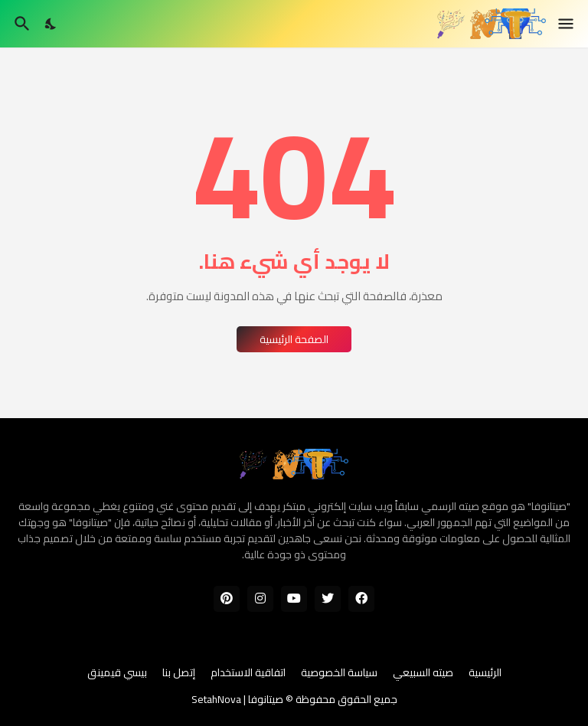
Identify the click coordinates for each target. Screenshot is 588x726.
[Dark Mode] (51, 24)
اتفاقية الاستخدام (248, 673)
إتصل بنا (179, 673)
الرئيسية (485, 673)
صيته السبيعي (423, 673)
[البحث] (20, 24)
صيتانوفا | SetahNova (237, 699)
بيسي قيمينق (117, 673)
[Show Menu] (567, 24)
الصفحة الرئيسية (294, 339)
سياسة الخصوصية (339, 673)
